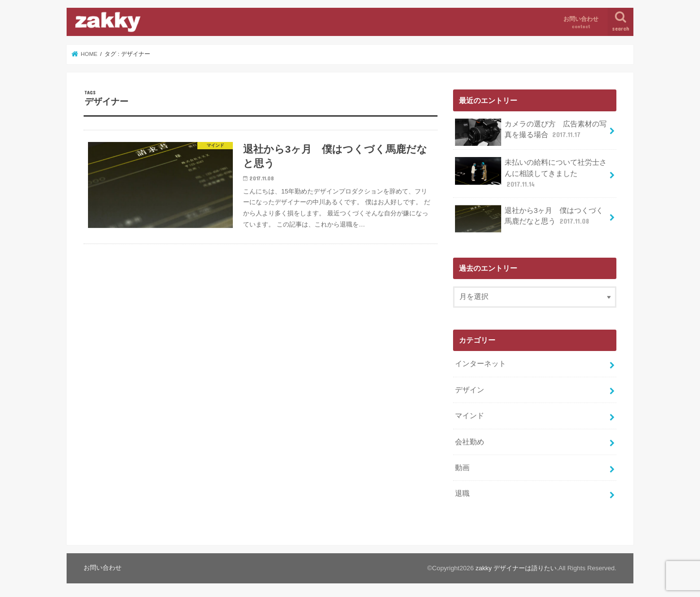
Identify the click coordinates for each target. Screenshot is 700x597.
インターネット (481, 363)
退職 (462, 492)
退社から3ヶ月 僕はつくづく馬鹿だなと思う (529, 218)
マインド (470, 414)
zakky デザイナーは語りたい (516, 566)
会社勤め (470, 440)
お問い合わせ (581, 23)
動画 (462, 466)
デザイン (470, 388)
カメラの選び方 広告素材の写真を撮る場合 (531, 132)
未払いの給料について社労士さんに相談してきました (531, 173)
